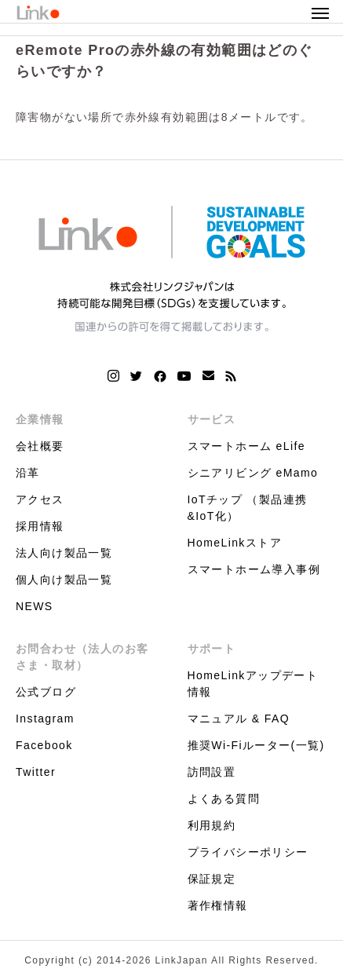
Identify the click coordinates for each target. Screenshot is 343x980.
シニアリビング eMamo (253, 473)
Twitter (36, 772)
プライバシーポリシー (248, 852)
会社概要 (40, 446)
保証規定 (212, 879)
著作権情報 (218, 905)
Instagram (45, 719)
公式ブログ (46, 692)
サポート (212, 649)
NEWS (35, 606)
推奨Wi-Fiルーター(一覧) (256, 745)
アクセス (40, 499)
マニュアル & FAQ (239, 719)
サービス (212, 419)
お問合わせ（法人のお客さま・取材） (82, 657)
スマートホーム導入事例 (254, 569)
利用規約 (212, 825)
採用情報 (40, 526)
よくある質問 (224, 799)
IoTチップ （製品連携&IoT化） (248, 508)
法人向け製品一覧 (64, 553)
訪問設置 (212, 772)
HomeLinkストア (235, 543)
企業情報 (40, 419)
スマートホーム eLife (246, 446)
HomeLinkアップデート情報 (253, 684)
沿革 (28, 473)
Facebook (44, 745)
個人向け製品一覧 (64, 580)
